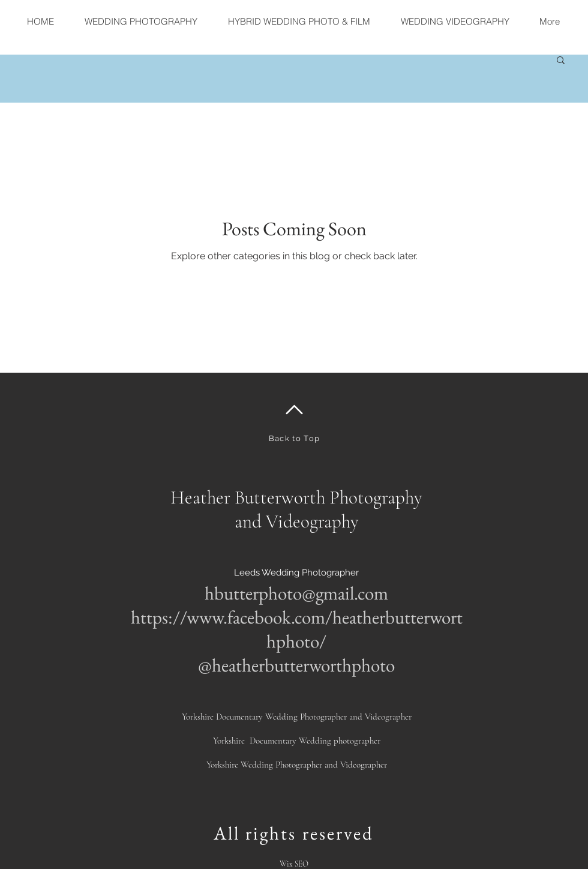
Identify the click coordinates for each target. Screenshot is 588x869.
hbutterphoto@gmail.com (296, 593)
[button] (561, 61)
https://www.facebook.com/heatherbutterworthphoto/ (297, 629)
